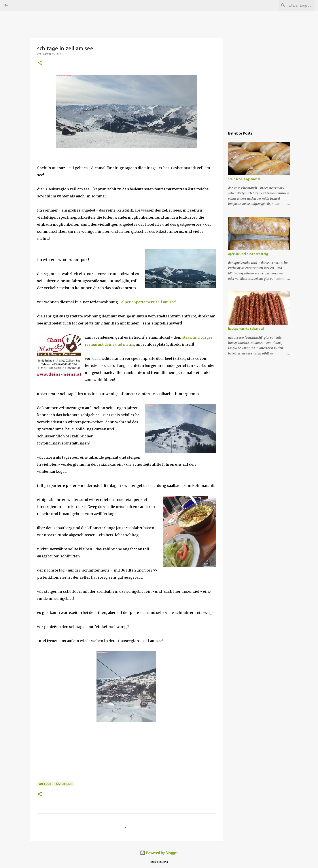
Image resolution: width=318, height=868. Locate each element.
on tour (45, 784)
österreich (64, 784)
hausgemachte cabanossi (246, 329)
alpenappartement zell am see (148, 302)
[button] (40, 63)
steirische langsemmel (244, 179)
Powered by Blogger (159, 853)
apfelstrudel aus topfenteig (248, 254)
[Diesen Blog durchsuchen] (291, 5)
